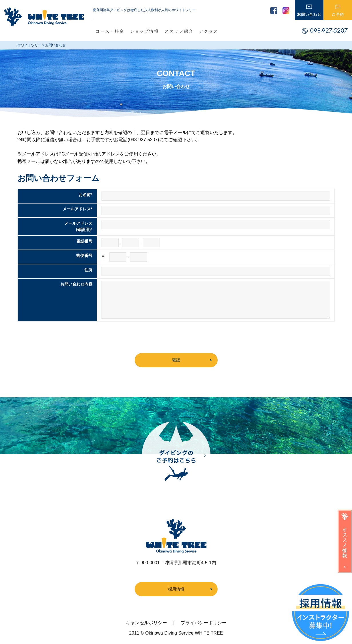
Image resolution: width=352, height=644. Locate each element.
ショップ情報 (145, 31)
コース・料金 (110, 31)
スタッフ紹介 (179, 31)
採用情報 (176, 589)
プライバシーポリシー (204, 623)
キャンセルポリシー (146, 623)
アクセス (209, 31)
